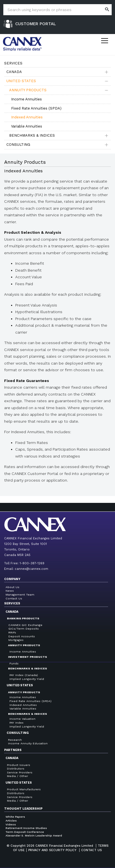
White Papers (15, 817)
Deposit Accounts (22, 636)
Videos (11, 824)
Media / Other (17, 776)
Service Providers (20, 772)
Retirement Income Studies (26, 828)
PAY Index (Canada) (24, 675)
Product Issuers (19, 765)
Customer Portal (36, 24)
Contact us (92, 850)
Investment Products (28, 657)
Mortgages (16, 640)
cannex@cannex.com (31, 569)
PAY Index (16, 723)
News (10, 591)
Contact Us (14, 598)
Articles (11, 821)
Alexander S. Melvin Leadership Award (34, 835)
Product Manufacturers (24, 789)
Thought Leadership (23, 809)
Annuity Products (28, 90)
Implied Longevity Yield (27, 679)
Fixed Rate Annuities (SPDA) (36, 108)
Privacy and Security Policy (52, 850)
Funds (14, 663)
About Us (12, 587)
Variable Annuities (27, 126)
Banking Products (23, 618)
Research (15, 740)
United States (21, 81)
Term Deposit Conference (25, 832)
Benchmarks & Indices (32, 135)
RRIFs (12, 632)
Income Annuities (26, 99)
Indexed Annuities (27, 117)
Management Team (20, 595)
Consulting (18, 145)
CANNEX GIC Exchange (25, 625)
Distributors (16, 769)
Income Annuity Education (28, 743)
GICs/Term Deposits (24, 629)
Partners (13, 750)
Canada (14, 72)
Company (12, 579)
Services (12, 603)
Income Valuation (22, 719)
